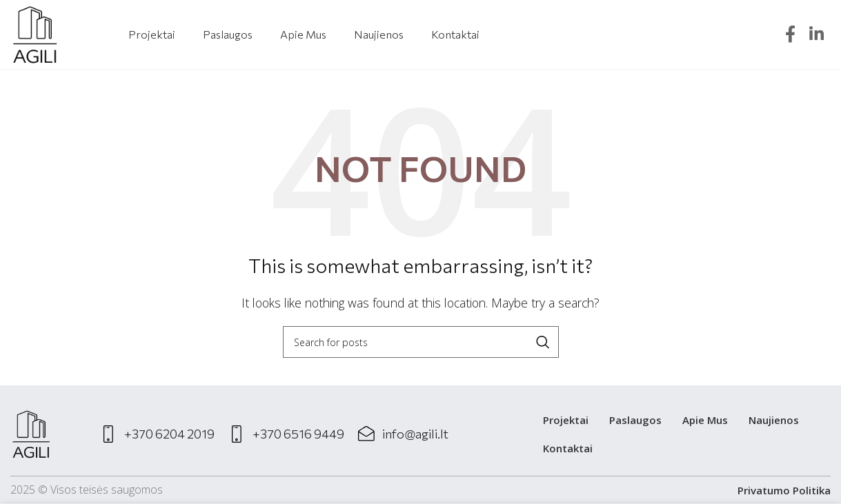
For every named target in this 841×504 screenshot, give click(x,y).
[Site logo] (35, 33)
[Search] (421, 342)
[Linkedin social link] (817, 35)
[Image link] (31, 433)
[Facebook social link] (790, 35)
